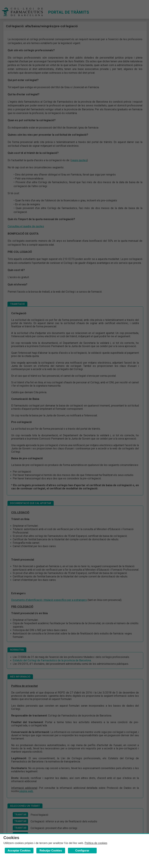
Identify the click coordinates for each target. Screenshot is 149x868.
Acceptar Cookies (19, 851)
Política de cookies (96, 843)
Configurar (82, 851)
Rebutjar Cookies (51, 851)
